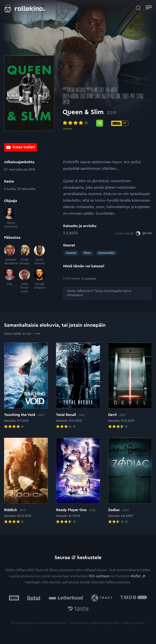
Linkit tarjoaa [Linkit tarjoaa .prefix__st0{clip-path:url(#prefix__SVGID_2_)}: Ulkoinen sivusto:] (80, 279)
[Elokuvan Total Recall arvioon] (78, 386)
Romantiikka (106, 253)
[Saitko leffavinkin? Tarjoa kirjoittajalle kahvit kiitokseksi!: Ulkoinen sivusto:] (108, 293)
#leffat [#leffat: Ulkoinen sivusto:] (136, 576)
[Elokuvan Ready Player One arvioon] (78, 481)
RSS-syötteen (99, 576)
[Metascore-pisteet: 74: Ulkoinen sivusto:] (100, 124)
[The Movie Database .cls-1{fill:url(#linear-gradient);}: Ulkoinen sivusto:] (134, 598)
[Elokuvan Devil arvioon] (130, 386)
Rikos (87, 253)
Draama (71, 253)
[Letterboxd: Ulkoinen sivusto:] (66, 598)
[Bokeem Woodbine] (9, 255)
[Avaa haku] (138, 8)
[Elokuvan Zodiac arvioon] (130, 481)
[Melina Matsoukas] (9, 218)
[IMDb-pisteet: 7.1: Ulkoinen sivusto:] (120, 124)
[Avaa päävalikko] (149, 8)
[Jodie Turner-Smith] (24, 281)
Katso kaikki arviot (22, 334)
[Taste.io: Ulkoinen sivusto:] (78, 609)
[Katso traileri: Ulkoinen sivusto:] (20, 147)
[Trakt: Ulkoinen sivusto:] (103, 598)
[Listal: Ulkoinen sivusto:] (33, 598)
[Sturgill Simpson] (39, 281)
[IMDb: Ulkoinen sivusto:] (14, 598)
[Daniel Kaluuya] (39, 255)
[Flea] (9, 281)
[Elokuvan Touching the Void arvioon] (26, 386)
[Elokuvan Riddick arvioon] (26, 481)
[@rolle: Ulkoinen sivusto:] (144, 233)
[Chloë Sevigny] (24, 255)
